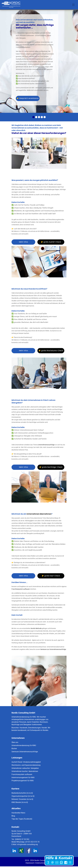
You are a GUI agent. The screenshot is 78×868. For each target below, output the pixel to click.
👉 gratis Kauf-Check (51, 576)
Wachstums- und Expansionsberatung (26, 765)
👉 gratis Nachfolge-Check (51, 467)
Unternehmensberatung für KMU (24, 745)
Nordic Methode (36, 628)
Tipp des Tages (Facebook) (22, 819)
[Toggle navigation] (73, 5)
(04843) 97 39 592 (22, 839)
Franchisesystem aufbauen (21, 589)
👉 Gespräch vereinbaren (28, 98)
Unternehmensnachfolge (46, 445)
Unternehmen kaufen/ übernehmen (25, 771)
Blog (13, 816)
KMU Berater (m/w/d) (20, 802)
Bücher (14, 749)
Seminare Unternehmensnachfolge (25, 752)
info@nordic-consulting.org (27, 844)
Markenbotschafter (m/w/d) (22, 793)
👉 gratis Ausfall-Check (51, 242)
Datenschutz (40, 863)
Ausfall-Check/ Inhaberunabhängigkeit (26, 762)
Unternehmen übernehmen (39, 514)
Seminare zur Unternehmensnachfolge (53, 649)
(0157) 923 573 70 (32, 842)
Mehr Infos (23, 242)
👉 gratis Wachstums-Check (51, 351)
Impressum (30, 863)
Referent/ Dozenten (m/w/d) (22, 799)
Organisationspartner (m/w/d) (23, 796)
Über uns (15, 742)
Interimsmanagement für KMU (23, 777)
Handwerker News (18, 813)
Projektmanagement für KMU (23, 781)
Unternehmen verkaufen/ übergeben (25, 768)
